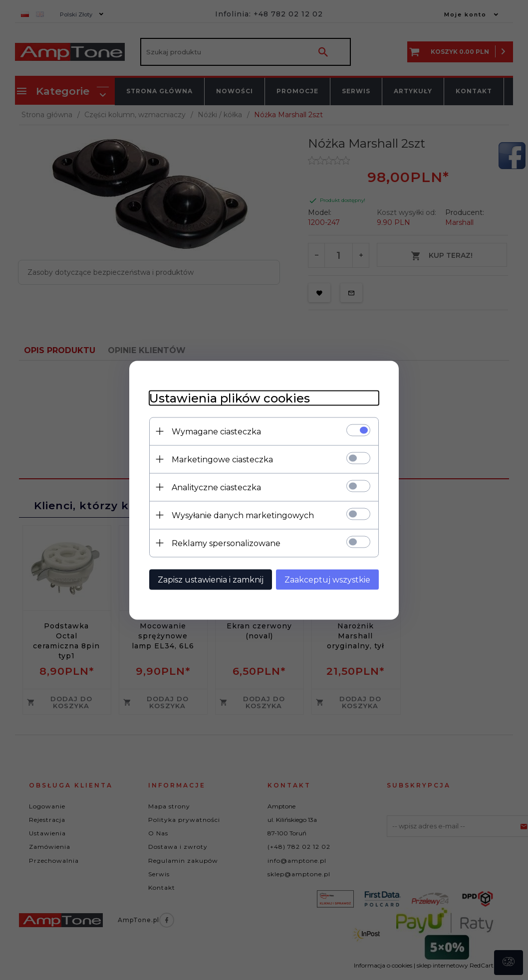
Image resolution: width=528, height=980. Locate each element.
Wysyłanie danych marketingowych (243, 515)
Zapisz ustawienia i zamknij (211, 579)
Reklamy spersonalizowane (226, 543)
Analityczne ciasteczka (216, 487)
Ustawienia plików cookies (230, 398)
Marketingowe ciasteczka (222, 459)
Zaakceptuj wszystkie (327, 579)
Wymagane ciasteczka (216, 431)
